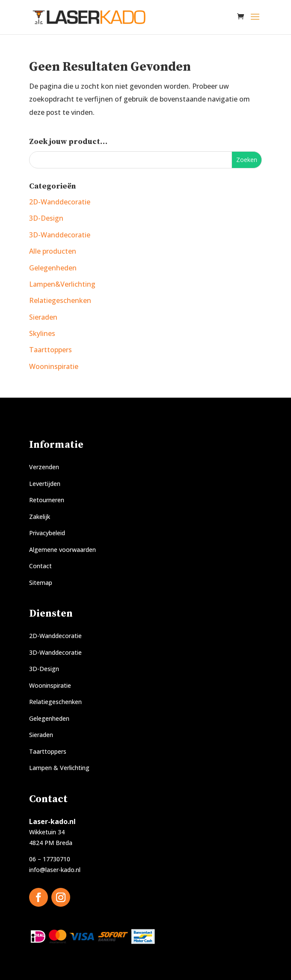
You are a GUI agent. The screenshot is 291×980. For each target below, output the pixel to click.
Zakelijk (40, 517)
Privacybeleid (47, 533)
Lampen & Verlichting (59, 768)
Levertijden (45, 484)
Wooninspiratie (54, 366)
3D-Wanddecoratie (60, 235)
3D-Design (46, 218)
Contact (40, 566)
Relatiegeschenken (60, 300)
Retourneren (47, 500)
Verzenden (44, 467)
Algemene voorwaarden (62, 550)
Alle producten (53, 251)
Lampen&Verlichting (62, 284)
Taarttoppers (50, 350)
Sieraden (43, 317)
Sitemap (41, 583)
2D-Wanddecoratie (60, 202)
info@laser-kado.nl (55, 870)
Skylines (42, 333)
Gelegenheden (53, 268)
